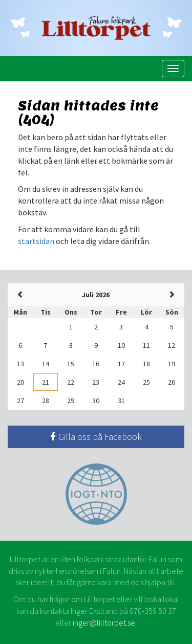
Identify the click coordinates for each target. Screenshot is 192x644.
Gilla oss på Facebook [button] (96, 437)
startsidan (36, 241)
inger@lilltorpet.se (104, 623)
